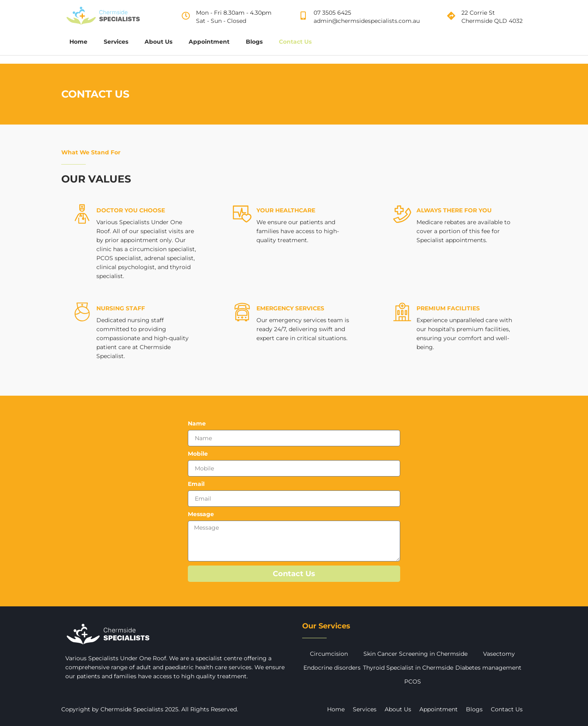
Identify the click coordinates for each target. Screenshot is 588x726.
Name (197, 424)
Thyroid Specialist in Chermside (408, 668)
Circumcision (329, 654)
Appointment (209, 42)
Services (116, 42)
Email (196, 484)
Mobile (198, 454)
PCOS (413, 681)
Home (78, 42)
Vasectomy (499, 654)
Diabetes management (488, 668)
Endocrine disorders (332, 668)
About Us (158, 42)
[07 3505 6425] (303, 16)
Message (201, 514)
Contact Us (295, 42)
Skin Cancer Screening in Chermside (415, 654)
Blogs (254, 42)
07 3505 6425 (332, 13)
